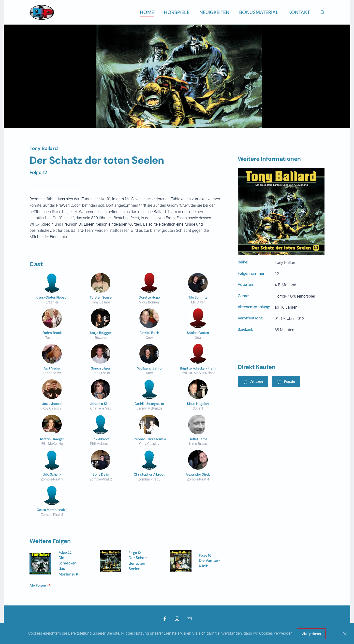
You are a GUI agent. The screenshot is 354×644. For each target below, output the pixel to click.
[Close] (345, 634)
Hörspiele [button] (177, 12)
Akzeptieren (311, 634)
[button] (322, 12)
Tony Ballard (44, 148)
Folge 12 (38, 172)
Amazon (251, 382)
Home (147, 12)
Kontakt (299, 12)
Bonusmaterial (259, 12)
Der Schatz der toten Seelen (136, 563)
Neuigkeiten (214, 12)
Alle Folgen (36, 585)
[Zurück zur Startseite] (42, 12)
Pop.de (284, 382)
